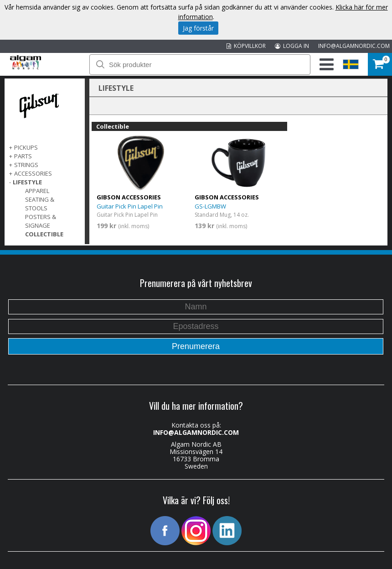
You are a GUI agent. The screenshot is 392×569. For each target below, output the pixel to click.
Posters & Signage (41, 221)
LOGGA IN (292, 46)
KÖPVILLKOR (246, 46)
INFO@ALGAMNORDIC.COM (354, 46)
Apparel (37, 191)
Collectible (44, 234)
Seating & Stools (40, 204)
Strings (26, 165)
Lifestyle (27, 182)
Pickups (26, 147)
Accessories (33, 173)
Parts (23, 156)
